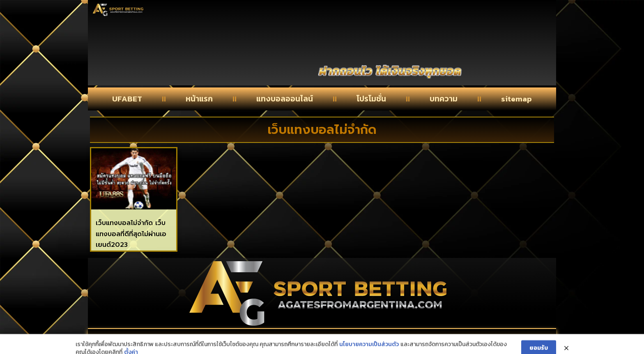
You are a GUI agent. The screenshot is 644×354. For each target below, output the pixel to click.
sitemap (516, 99)
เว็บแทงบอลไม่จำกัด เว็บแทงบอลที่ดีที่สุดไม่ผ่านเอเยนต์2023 (131, 234)
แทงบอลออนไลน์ (285, 99)
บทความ (444, 99)
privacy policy (474, 338)
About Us (317, 338)
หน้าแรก (199, 99)
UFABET (127, 99)
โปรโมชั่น (371, 99)
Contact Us (165, 338)
